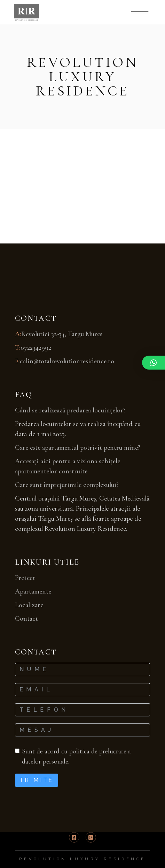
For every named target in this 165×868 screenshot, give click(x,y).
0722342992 (36, 348)
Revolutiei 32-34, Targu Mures (62, 334)
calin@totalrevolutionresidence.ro (67, 361)
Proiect (25, 578)
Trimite (37, 780)
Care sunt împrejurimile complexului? (67, 485)
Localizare (29, 605)
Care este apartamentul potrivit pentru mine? (78, 448)
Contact (26, 619)
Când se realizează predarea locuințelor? (70, 410)
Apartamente (33, 591)
